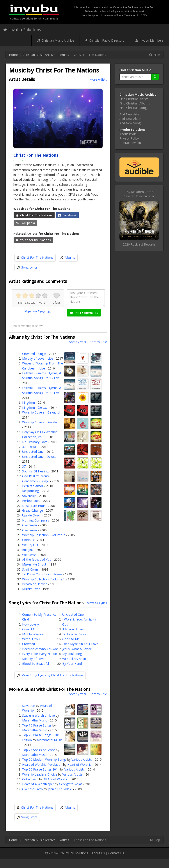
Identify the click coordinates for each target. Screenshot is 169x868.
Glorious (28, 540)
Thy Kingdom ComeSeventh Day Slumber (139, 194)
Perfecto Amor (33, 486)
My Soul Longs (73, 654)
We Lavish (29, 555)
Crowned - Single (34, 354)
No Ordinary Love (35, 442)
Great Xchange (33, 510)
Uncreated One (33, 452)
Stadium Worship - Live (38, 715)
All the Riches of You (37, 560)
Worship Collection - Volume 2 (44, 535)
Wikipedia (25, 223)
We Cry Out (30, 545)
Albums (70, 257)
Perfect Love (31, 501)
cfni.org (18, 160)
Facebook (67, 215)
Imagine (28, 550)
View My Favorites (38, 311)
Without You (31, 639)
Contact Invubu (130, 143)
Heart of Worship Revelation (42, 765)
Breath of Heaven (35, 584)
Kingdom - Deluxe (35, 407)
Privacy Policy (129, 138)
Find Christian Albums (135, 103)
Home (13, 55)
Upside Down (32, 515)
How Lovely (30, 624)
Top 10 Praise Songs (37, 725)
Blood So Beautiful (36, 664)
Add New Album (131, 119)
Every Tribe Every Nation (40, 654)
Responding (30, 491)
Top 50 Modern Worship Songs (44, 759)
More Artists (98, 79)
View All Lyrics (97, 603)
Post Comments (84, 313)
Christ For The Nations (34, 215)
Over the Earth (32, 789)
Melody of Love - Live (38, 358)
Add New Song (130, 123)
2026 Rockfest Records (139, 244)
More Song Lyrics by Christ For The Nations (52, 675)
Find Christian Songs (134, 108)
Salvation (29, 706)
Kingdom (28, 402)
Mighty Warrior (33, 634)
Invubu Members (149, 40)
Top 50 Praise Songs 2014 (41, 769)
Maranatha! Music (50, 740)
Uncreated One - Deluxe (39, 457)
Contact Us (116, 853)
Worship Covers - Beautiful (41, 412)
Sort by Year (78, 342)
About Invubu (129, 134)
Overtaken (29, 525)
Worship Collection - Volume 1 (44, 579)
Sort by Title (98, 342)
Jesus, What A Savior (77, 649)
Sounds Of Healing (35, 471)
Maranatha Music (35, 720)
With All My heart (74, 659)
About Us (98, 853)
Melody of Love (33, 659)
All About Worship (56, 779)
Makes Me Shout (34, 564)
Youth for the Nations (33, 240)
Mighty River (31, 589)
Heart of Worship (79, 765)
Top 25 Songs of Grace (39, 750)
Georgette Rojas (71, 784)
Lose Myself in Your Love (80, 644)
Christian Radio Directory (105, 40)
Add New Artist (130, 114)
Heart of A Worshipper (38, 784)
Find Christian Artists (134, 99)
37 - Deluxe (30, 447)
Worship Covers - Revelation (42, 422)
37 (24, 466)
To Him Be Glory (74, 634)
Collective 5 (30, 779)
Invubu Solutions (22, 30)
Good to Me (71, 639)
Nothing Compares (36, 520)
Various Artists (82, 759)
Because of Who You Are (40, 649)
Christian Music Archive (56, 40)
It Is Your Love (73, 629)
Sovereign (29, 496)
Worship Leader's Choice (40, 774)
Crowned (28, 644)
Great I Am (30, 629)
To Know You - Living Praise (42, 574)
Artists (65, 55)
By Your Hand (72, 664)
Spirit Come (30, 569)
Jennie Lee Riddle (60, 789)
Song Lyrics (29, 267)
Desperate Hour (34, 506)
